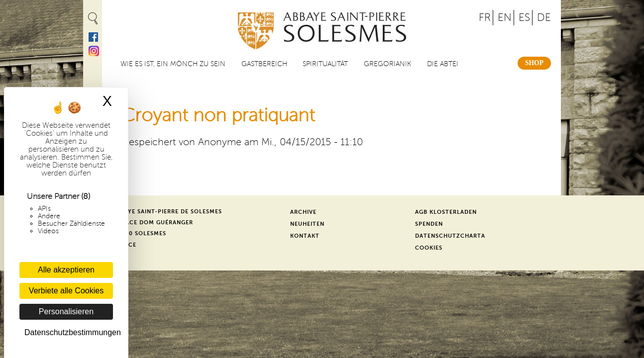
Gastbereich (264, 64)
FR (485, 18)
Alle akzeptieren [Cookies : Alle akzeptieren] (66, 270)
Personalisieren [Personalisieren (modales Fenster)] (66, 312)
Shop (534, 63)
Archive (303, 212)
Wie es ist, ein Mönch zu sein (173, 64)
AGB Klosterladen (446, 212)
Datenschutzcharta (450, 236)
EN (505, 18)
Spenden (429, 224)
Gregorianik (387, 64)
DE (544, 18)
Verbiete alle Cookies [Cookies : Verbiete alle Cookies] (66, 291)
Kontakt (305, 236)
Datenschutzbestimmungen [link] (69, 332)
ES (524, 18)
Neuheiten (307, 224)
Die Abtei (443, 64)
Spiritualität (325, 64)
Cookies (429, 248)
